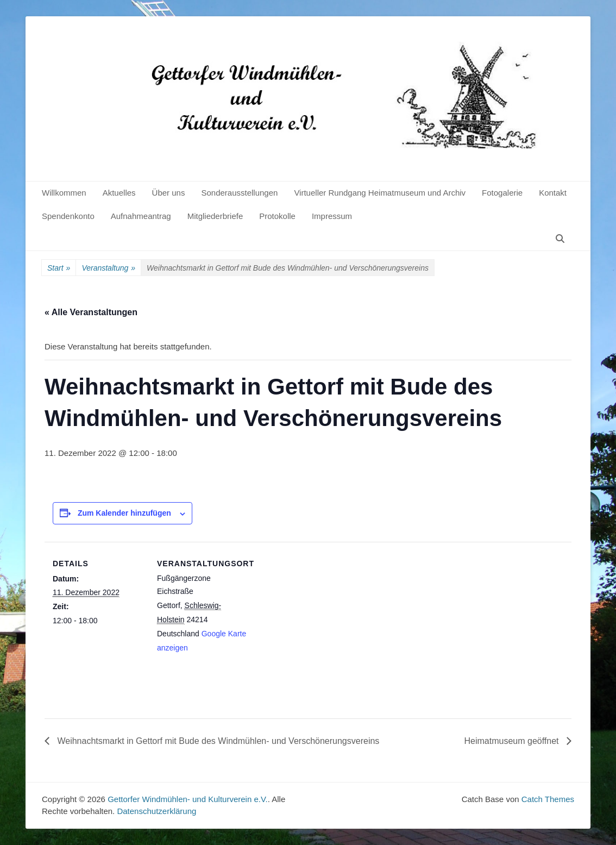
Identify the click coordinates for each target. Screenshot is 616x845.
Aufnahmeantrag (141, 216)
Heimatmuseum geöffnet (513, 741)
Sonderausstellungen (239, 193)
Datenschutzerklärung (156, 811)
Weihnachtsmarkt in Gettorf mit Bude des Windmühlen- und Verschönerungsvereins (217, 741)
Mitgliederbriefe (215, 216)
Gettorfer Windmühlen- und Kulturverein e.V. (188, 799)
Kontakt (553, 193)
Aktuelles (119, 193)
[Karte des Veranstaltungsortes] (319, 617)
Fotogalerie (502, 193)
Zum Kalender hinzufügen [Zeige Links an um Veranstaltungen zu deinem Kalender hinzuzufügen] (124, 513)
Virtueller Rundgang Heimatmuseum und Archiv (380, 193)
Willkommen (64, 193)
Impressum (332, 216)
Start (59, 268)
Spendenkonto (68, 216)
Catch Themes (548, 799)
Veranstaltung (108, 268)
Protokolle (277, 216)
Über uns (169, 193)
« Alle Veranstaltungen (91, 312)
